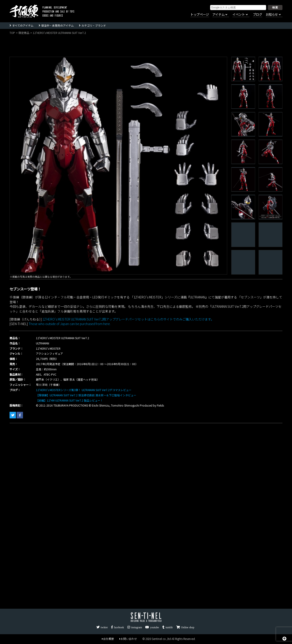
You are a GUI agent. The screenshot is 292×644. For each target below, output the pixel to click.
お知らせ (272, 15)
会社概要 (108, 639)
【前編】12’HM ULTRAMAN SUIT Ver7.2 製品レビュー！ (69, 400)
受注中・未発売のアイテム (57, 25)
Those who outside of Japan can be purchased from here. (69, 324)
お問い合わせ (128, 639)
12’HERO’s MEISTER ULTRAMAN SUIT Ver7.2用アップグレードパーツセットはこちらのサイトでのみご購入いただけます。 (128, 319)
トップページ (200, 15)
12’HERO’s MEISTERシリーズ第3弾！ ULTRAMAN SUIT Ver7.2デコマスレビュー (84, 390)
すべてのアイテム (23, 25)
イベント (239, 15)
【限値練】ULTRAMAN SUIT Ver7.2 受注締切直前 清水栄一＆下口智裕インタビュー (86, 395)
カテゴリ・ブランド (94, 25)
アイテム (218, 15)
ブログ (258, 15)
